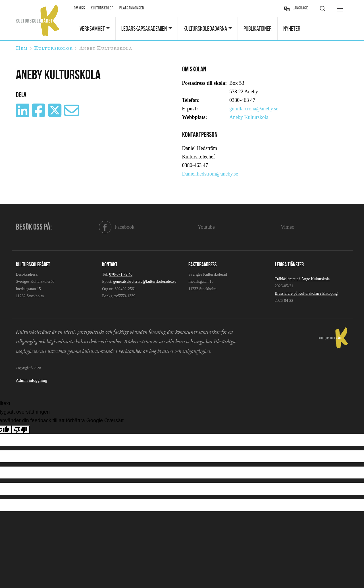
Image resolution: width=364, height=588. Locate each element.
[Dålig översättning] (21, 430)
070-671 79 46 (121, 274)
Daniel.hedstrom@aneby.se (210, 174)
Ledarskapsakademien (144, 28)
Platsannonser (132, 8)
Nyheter (292, 28)
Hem (22, 48)
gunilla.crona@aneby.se (254, 109)
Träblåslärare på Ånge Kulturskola (302, 279)
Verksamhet (92, 28)
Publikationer (258, 28)
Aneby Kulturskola (249, 117)
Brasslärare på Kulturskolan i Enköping (306, 293)
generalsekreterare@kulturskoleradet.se (145, 281)
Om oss (80, 8)
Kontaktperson (200, 135)
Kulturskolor (102, 8)
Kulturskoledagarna (205, 28)
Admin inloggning (32, 380)
